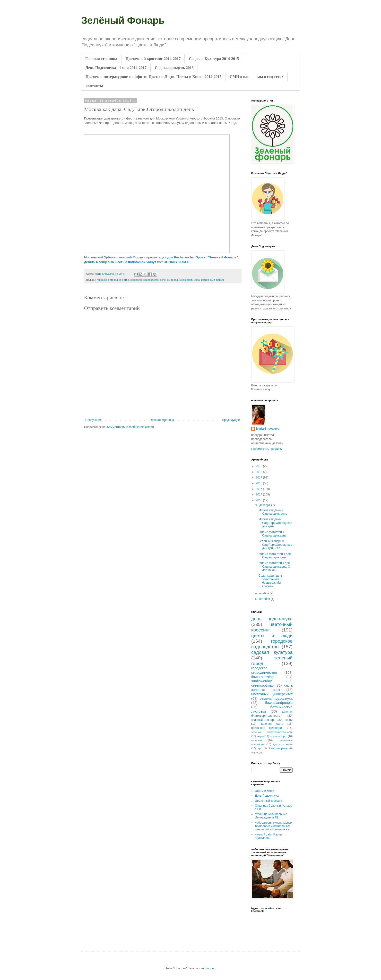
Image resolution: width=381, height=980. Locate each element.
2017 (260, 477)
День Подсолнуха (267, 796)
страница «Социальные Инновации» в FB (271, 816)
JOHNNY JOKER (177, 262)
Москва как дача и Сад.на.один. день (273, 512)
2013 (260, 500)
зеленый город (169, 280)
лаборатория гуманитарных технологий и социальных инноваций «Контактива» (274, 826)
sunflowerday (262, 681)
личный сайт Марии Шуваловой (268, 836)
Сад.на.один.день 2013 (174, 68)
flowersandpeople (279, 703)
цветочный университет (272, 694)
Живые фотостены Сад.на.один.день (272, 534)
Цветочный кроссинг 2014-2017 (153, 59)
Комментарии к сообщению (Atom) (130, 427)
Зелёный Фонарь (123, 20)
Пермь (255, 753)
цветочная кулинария (267, 728)
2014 (260, 494)
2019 (260, 466)
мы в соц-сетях (270, 77)
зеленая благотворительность (272, 732)
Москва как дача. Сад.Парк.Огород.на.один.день (275, 523)
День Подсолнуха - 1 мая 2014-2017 (116, 68)
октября (265, 599)
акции (289, 720)
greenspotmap (262, 685)
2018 (260, 472)
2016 (260, 483)
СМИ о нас (239, 77)
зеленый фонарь (263, 720)
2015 (260, 489)
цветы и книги (283, 744)
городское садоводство (145, 280)
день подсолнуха (272, 619)
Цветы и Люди (264, 791)
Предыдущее (231, 420)
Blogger (210, 968)
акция (260, 736)
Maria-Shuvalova (268, 429)
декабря (265, 505)
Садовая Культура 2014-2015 (214, 59)
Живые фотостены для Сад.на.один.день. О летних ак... (274, 567)
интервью (257, 740)
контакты (94, 86)
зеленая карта (272, 724)
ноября (264, 593)
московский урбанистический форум (201, 280)
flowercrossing (262, 677)
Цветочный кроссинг (269, 801)
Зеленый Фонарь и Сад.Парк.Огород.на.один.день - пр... (275, 545)
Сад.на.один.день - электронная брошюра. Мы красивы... (271, 581)
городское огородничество (113, 280)
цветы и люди (272, 635)
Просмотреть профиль (267, 449)
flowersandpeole (278, 748)
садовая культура (272, 652)
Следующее (93, 420)
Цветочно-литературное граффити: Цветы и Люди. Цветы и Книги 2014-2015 (153, 77)
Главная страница (101, 59)
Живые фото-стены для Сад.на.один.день (275, 556)
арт (260, 748)
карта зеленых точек (272, 688)
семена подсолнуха (276, 699)
